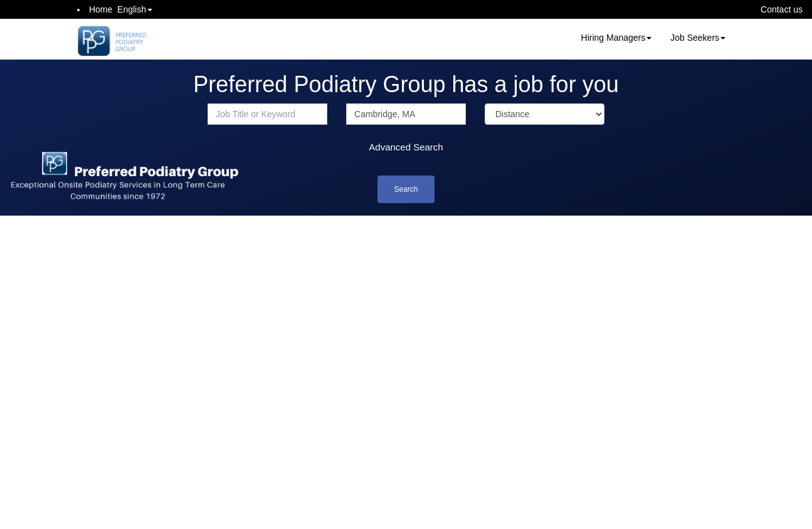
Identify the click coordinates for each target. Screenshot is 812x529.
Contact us (782, 9)
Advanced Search (406, 147)
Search (406, 189)
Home (101, 9)
